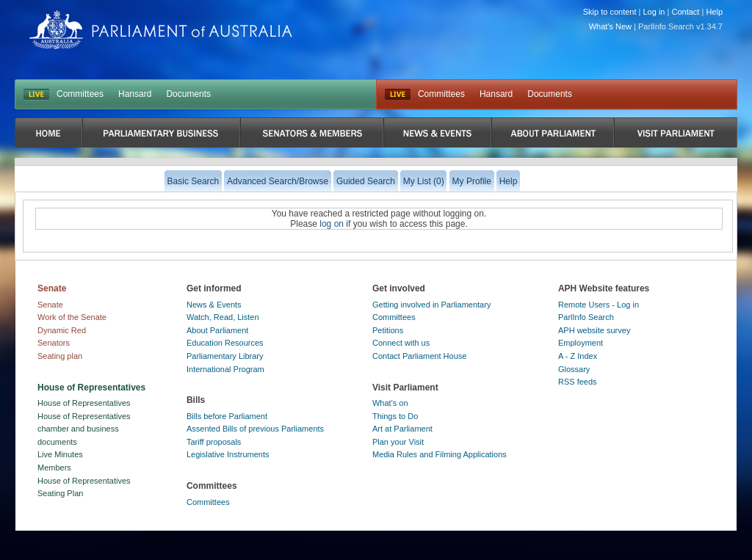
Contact (685, 12)
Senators (54, 343)
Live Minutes (60, 454)
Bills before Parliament (227, 416)
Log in (654, 12)
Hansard (135, 94)
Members (54, 468)
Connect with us (401, 343)
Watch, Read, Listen (223, 317)
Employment (581, 343)
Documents (188, 94)
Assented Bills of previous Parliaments (255, 429)
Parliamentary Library (225, 356)
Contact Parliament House (419, 356)
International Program (225, 369)
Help (714, 12)
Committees (80, 94)
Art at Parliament (402, 429)
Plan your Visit (398, 442)
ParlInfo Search (586, 317)
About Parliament (217, 330)
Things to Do (395, 416)
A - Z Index (578, 356)
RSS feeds (578, 382)
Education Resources (225, 343)
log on (332, 224)
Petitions (388, 330)
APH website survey (594, 330)
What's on (390, 403)
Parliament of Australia (161, 30)
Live (398, 95)
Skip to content (610, 12)
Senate (50, 305)
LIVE (36, 95)
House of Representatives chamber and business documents (84, 429)
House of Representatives (84, 403)
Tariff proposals (214, 442)
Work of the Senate (72, 317)
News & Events (214, 305)
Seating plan (60, 356)
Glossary (574, 369)
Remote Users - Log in (599, 305)
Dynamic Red (62, 330)
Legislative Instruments (228, 454)
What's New (610, 26)
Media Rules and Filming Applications (440, 454)
